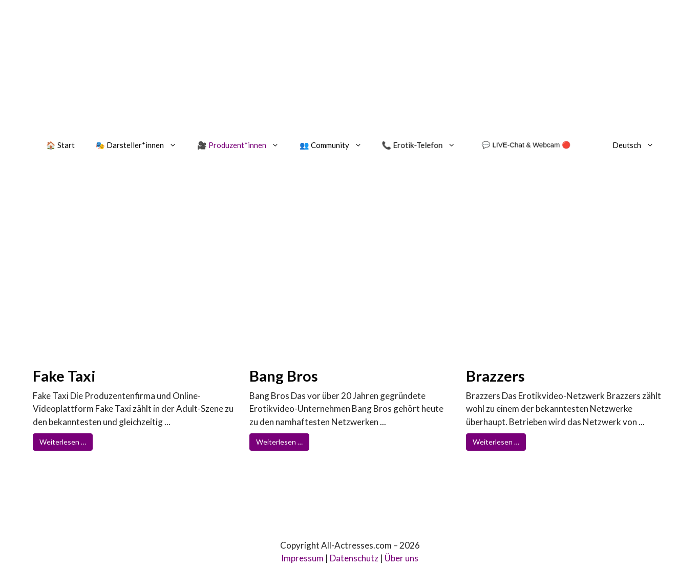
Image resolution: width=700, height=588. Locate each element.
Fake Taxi (64, 376)
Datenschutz (354, 558)
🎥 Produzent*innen (243, 145)
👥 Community (336, 145)
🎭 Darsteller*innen (141, 145)
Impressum (302, 558)
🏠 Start (60, 145)
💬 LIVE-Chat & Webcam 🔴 (526, 145)
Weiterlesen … (63, 442)
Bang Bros (284, 376)
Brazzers (495, 376)
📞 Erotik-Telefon (425, 145)
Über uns (401, 558)
